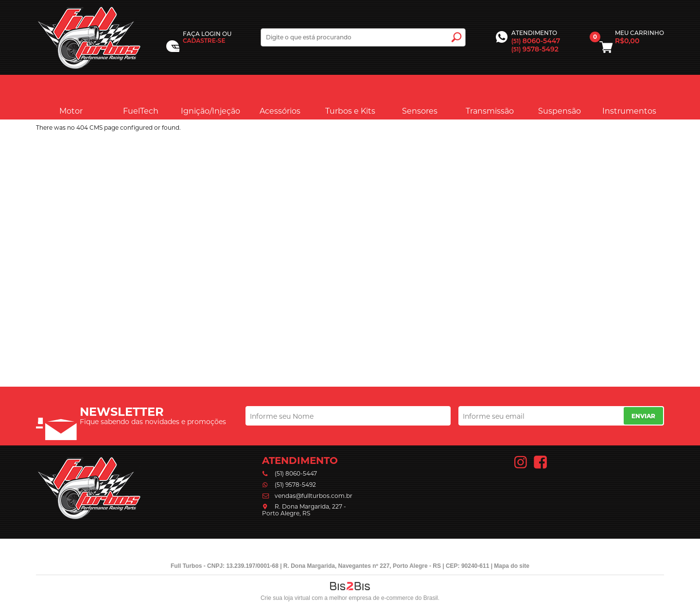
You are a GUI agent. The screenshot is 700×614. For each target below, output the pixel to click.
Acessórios (280, 96)
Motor (71, 96)
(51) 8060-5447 (296, 473)
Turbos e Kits (350, 96)
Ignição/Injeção (210, 96)
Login (211, 34)
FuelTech (141, 96)
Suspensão (560, 96)
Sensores (420, 96)
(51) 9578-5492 (295, 485)
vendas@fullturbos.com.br (314, 496)
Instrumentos (629, 96)
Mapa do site (512, 566)
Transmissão (490, 96)
